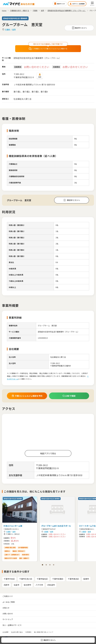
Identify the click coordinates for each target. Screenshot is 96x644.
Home (4, 10)
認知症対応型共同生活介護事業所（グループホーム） (67, 10)
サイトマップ (8, 619)
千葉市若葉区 (58, 579)
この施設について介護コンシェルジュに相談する (48, 49)
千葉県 (7, 29)
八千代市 (39, 585)
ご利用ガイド (8, 596)
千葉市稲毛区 (42, 579)
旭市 (14, 29)
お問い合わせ (8, 614)
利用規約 (28, 632)
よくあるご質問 (9, 602)
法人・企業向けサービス (12, 625)
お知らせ (6, 608)
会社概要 (5, 632)
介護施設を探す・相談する (20, 10)
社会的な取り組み (17, 632)
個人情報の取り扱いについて (44, 632)
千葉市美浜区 (73, 579)
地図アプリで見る (48, 453)
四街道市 (51, 585)
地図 (40, 76)
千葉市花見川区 (26, 579)
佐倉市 (16, 585)
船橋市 (86, 579)
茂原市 (6, 585)
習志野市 (27, 585)
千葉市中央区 (9, 579)
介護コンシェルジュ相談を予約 (27, 396)
